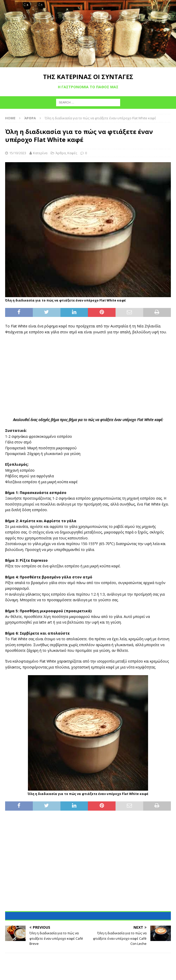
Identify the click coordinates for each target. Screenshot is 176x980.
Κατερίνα (40, 153)
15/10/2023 (18, 153)
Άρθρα (61, 153)
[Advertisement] (88, 376)
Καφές (72, 153)
